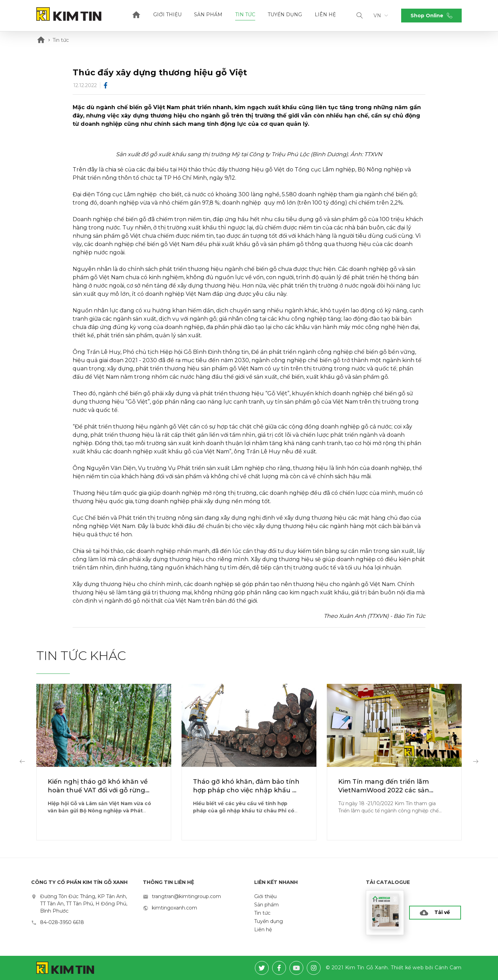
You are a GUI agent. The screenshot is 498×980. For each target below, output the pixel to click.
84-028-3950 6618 (62, 922)
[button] (22, 762)
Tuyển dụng (285, 15)
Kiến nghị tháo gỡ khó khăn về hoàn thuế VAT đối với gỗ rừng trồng (98, 786)
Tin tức (245, 15)
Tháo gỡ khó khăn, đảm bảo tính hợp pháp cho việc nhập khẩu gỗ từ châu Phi (247, 786)
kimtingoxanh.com (174, 908)
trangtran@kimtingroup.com (186, 896)
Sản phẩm (208, 15)
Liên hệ (325, 15)
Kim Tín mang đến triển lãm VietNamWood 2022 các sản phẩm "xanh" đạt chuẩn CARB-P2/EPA (388, 786)
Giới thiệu (167, 15)
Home (136, 16)
